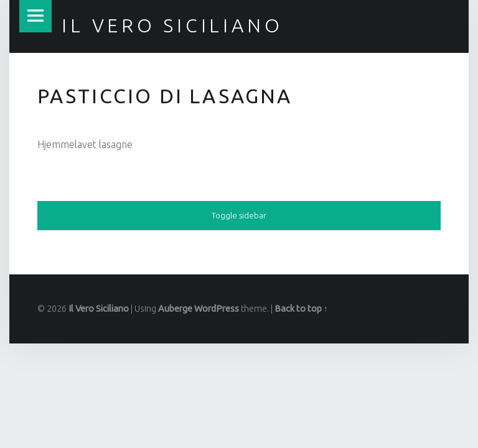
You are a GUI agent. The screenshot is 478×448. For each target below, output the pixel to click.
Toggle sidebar (239, 215)
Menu (35, 16)
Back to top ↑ (301, 309)
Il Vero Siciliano (99, 309)
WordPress (217, 309)
